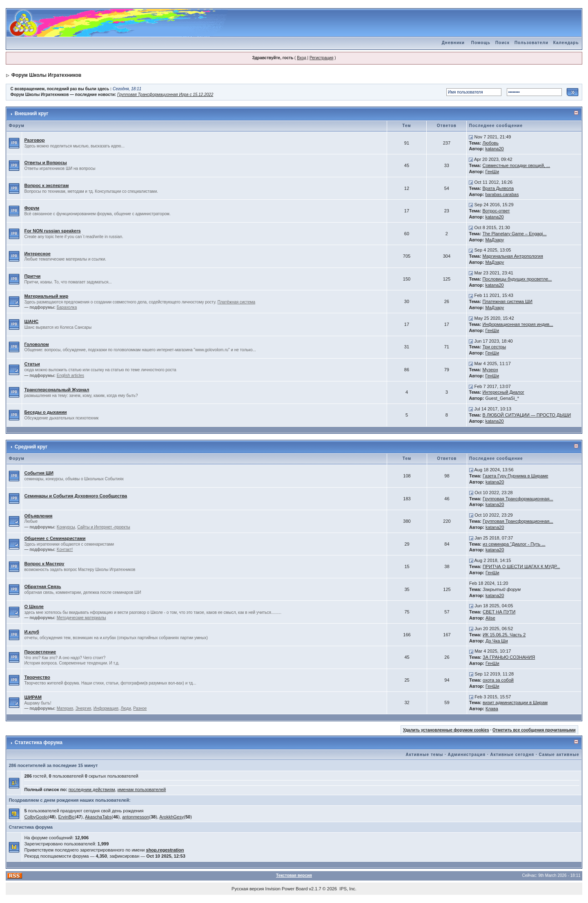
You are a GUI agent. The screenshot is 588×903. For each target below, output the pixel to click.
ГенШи (492, 172)
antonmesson (136, 817)
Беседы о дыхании (45, 412)
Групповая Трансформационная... (518, 499)
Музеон (490, 370)
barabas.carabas (502, 194)
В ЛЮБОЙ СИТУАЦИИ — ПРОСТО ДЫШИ (527, 415)
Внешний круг (32, 114)
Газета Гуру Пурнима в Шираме (516, 476)
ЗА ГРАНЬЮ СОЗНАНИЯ (509, 657)
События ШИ (39, 473)
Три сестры (494, 347)
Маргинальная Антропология (513, 256)
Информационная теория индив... (518, 324)
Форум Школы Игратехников (47, 75)
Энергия (83, 708)
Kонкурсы (66, 527)
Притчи (32, 276)
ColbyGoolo (36, 817)
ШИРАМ (33, 697)
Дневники (453, 43)
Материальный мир (46, 296)
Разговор (34, 140)
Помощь (481, 43)
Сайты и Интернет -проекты (104, 527)
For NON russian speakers (52, 231)
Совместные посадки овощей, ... (516, 165)
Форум (32, 208)
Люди (126, 708)
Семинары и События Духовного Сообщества (76, 496)
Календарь (566, 43)
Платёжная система (237, 302)
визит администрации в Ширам (515, 702)
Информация (106, 708)
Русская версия (248, 889)
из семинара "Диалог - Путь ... (514, 544)
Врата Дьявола (498, 188)
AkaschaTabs (98, 817)
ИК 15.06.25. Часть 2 (504, 635)
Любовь (490, 143)
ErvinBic (67, 817)
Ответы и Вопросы (45, 163)
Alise (490, 618)
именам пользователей (142, 789)
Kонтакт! (65, 550)
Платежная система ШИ (507, 301)
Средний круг (31, 447)
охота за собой (498, 680)
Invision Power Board (287, 889)
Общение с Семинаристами (55, 538)
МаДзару (494, 240)
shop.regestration (165, 850)
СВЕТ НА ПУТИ (499, 612)
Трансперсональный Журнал (57, 390)
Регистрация (321, 58)
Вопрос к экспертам (46, 185)
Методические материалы (81, 618)
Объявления (38, 516)
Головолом (36, 344)
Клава (492, 709)
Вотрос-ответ (496, 211)
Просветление (40, 652)
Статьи (32, 364)
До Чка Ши (497, 641)
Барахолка (67, 307)
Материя (65, 708)
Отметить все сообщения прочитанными (534, 730)
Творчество (37, 677)
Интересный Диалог (503, 392)
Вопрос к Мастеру (44, 564)
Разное (140, 708)
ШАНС (31, 321)
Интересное (37, 254)
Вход (302, 58)
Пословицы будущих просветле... (517, 279)
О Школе (34, 606)
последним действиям (92, 789)
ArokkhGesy (171, 817)
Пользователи (531, 43)
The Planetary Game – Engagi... (514, 234)
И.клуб (31, 632)
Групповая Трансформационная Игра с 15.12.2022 (165, 95)
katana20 (494, 149)
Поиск (502, 43)
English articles (70, 376)
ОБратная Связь (42, 586)
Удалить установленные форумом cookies (446, 730)
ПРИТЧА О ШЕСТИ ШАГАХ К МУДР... (521, 566)
